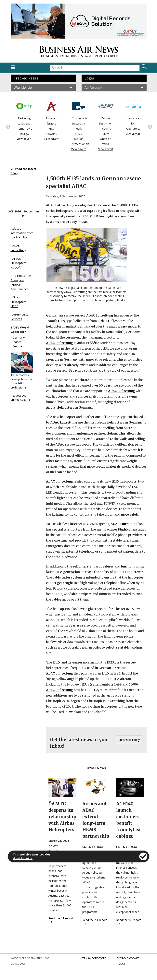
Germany (19, 337)
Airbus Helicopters (111, 321)
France (17, 342)
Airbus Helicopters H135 (19, 302)
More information (23, 858)
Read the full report (61, 920)
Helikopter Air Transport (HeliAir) (21, 280)
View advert (24, 139)
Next (150, 126)
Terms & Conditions (94, 958)
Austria (17, 346)
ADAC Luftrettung (100, 315)
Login (89, 78)
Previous (8, 126)
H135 (61, 321)
